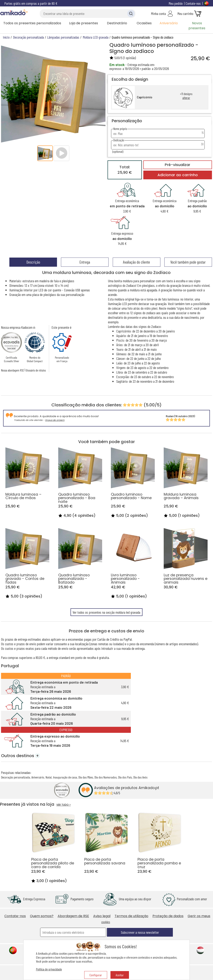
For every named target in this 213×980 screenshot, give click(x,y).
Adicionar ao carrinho (178, 175)
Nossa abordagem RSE (12, 370)
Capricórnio (145, 97)
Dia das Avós (140, 777)
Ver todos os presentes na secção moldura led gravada (106, 612)
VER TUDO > (64, 805)
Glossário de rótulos (36, 370)
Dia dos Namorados (106, 777)
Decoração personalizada (15, 777)
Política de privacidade (49, 969)
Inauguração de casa (65, 777)
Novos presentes (197, 26)
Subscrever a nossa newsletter (140, 932)
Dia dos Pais (125, 777)
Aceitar (120, 975)
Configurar (96, 975)
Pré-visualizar (178, 165)
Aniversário (169, 23)
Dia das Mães (86, 777)
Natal (49, 777)
